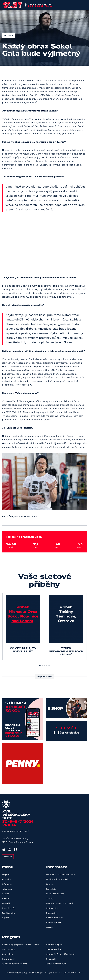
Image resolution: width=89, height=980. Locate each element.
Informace (7, 884)
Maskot (50, 927)
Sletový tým (52, 908)
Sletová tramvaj (54, 923)
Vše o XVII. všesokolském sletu (61, 875)
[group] (23, 626)
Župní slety (7, 954)
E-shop (5, 899)
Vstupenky (7, 889)
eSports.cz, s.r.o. (32, 973)
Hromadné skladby (55, 894)
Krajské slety (8, 959)
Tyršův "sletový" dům (56, 964)
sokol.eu (8, 857)
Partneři (6, 903)
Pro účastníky (9, 913)
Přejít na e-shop (44, 677)
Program (6, 875)
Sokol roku (51, 959)
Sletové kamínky (54, 949)
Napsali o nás (9, 908)
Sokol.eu (17, 973)
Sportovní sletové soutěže (15, 964)
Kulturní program (54, 945)
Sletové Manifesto (55, 918)
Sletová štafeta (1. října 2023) (60, 954)
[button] (40, 666)
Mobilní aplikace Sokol (57, 879)
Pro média (51, 889)
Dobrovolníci (52, 913)
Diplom (6, 918)
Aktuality (6, 879)
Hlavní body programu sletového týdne (21, 945)
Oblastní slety (9, 949)
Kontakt (50, 884)
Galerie (6, 894)
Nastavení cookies (74, 973)
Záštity (50, 899)
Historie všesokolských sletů (60, 903)
